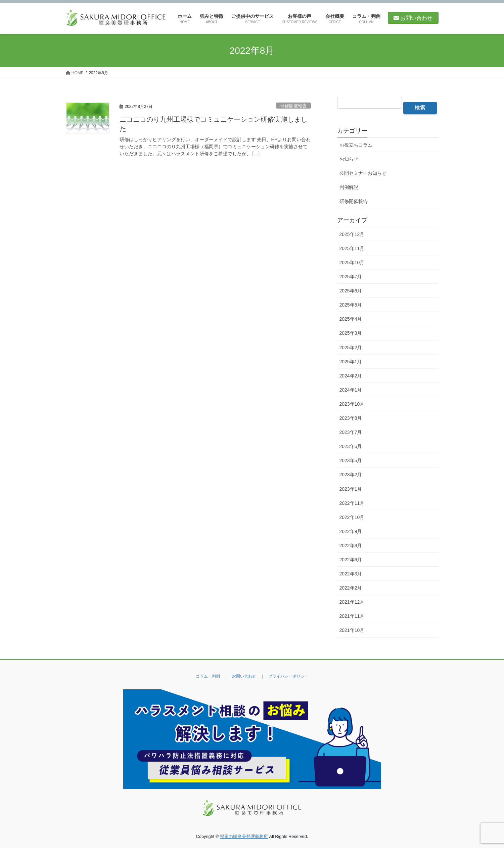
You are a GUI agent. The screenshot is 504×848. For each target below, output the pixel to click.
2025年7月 (351, 277)
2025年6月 (351, 291)
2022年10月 (352, 517)
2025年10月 (352, 263)
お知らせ (349, 159)
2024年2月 (351, 376)
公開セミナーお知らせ (363, 173)
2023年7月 (351, 432)
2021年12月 (352, 602)
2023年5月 (351, 460)
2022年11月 (352, 503)
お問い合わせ (413, 18)
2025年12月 (352, 234)
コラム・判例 (208, 676)
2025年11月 (352, 248)
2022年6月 (351, 560)
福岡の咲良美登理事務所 (244, 836)
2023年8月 (351, 418)
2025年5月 (351, 305)
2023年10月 (352, 404)
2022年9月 (351, 531)
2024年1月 (351, 390)
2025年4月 (351, 319)
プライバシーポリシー (288, 676)
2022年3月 (351, 574)
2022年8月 (351, 546)
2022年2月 (351, 588)
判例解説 (349, 187)
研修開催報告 (293, 106)
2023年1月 (351, 489)
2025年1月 (351, 362)
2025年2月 (351, 348)
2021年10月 (352, 630)
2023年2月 (351, 475)
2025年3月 (351, 333)
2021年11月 (352, 616)
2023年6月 (351, 446)
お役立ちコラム (356, 145)
